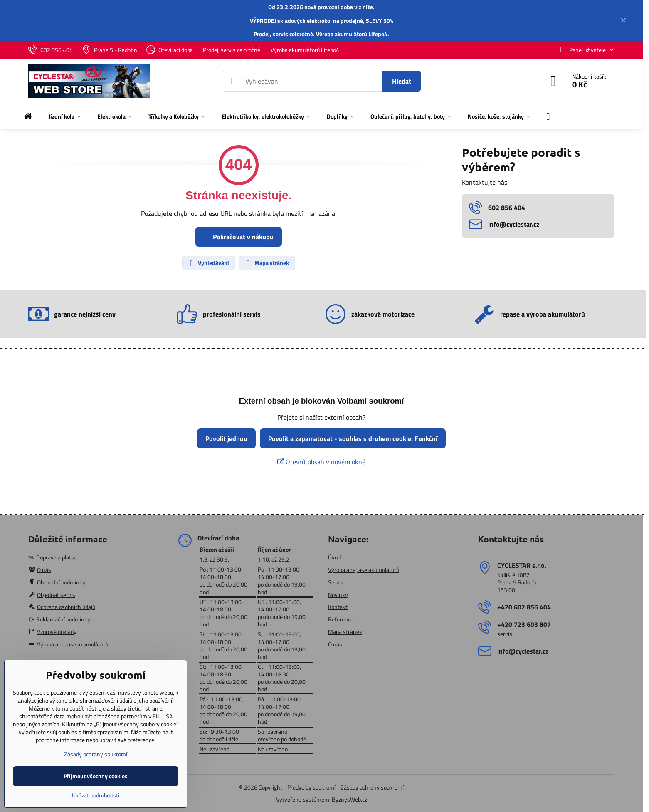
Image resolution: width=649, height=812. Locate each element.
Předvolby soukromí (311, 787)
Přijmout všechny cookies (96, 776)
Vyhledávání (208, 263)
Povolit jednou (226, 438)
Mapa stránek (267, 263)
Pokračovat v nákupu (237, 237)
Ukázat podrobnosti (96, 795)
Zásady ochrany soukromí (372, 787)
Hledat (402, 81)
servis (280, 34)
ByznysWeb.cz (349, 799)
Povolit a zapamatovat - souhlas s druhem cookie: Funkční (353, 438)
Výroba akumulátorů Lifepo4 (352, 34)
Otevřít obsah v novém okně (321, 462)
